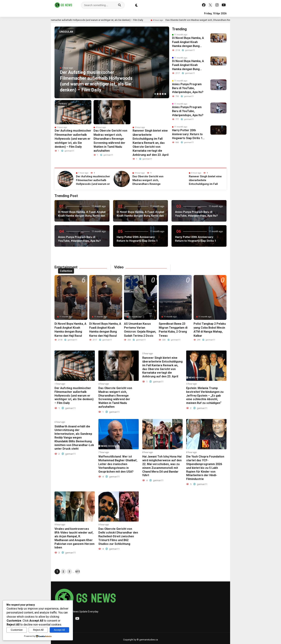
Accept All (59, 630)
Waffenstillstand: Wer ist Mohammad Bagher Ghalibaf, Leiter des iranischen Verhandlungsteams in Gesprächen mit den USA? (118, 464)
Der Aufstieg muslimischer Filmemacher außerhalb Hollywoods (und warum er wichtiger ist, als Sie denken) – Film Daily (102, 20)
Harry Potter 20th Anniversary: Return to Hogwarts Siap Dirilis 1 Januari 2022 (187, 134)
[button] (155, 94)
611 (78, 572)
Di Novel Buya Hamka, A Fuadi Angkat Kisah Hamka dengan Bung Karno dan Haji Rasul (188, 42)
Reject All (38, 630)
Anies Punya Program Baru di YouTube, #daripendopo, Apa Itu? (188, 88)
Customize (17, 630)
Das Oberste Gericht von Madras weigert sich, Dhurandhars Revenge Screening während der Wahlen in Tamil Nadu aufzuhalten (115, 397)
